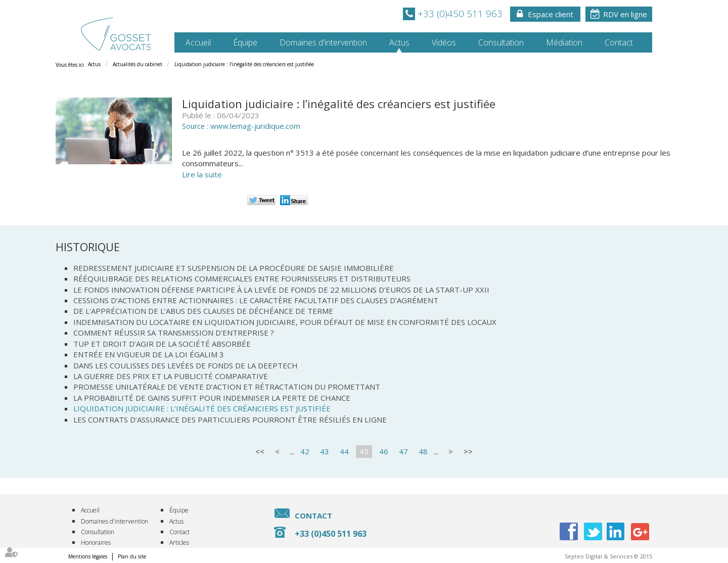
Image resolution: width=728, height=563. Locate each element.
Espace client (551, 14)
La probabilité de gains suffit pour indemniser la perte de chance (212, 398)
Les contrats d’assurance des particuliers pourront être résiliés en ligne (230, 419)
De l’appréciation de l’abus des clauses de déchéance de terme (203, 311)
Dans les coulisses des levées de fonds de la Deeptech (186, 365)
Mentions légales (88, 556)
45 (364, 451)
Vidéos (444, 42)
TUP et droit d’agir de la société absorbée (162, 344)
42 (305, 451)
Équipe (245, 42)
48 (423, 451)
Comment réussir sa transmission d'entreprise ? (174, 333)
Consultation (501, 42)
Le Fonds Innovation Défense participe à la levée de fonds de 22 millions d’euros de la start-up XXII (281, 290)
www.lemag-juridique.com (255, 126)
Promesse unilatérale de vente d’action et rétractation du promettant (227, 387)
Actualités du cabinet (138, 64)
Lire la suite (202, 174)
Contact (619, 42)
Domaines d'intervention (323, 42)
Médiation (564, 42)
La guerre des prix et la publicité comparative (171, 376)
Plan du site (132, 556)
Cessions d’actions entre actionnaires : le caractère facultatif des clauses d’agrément (256, 300)
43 (325, 451)
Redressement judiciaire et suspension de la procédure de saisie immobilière (234, 268)
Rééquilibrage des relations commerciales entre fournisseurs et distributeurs (242, 278)
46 (384, 451)
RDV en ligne (625, 14)
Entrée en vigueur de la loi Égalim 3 (149, 354)
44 (344, 451)
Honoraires (96, 543)
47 (403, 451)
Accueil (198, 42)
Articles (179, 543)
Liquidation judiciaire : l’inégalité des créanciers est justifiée (244, 64)
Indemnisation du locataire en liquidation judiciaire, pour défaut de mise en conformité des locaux (285, 322)
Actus (399, 42)
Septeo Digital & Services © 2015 (608, 556)
